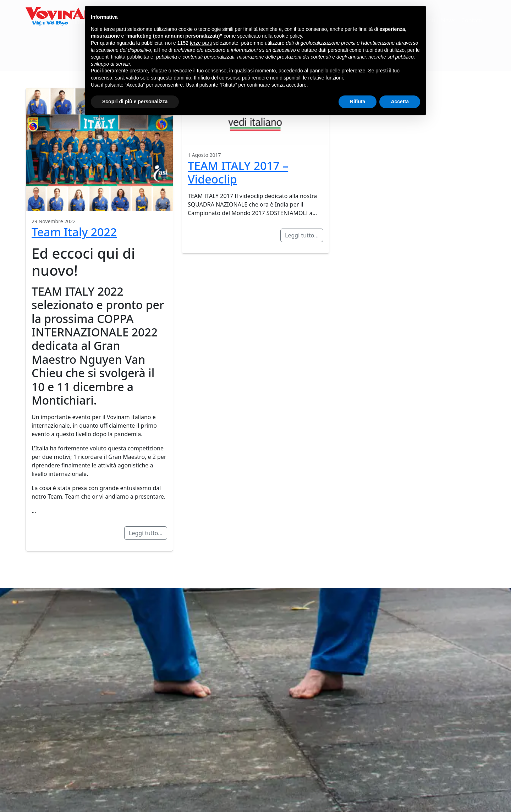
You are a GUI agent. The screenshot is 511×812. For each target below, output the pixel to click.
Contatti (472, 21)
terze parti (201, 43)
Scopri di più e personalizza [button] (135, 101)
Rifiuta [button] (358, 101)
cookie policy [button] (288, 36)
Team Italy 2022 (74, 232)
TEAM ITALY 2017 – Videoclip (238, 172)
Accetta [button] (400, 101)
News (448, 21)
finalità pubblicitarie (132, 57)
